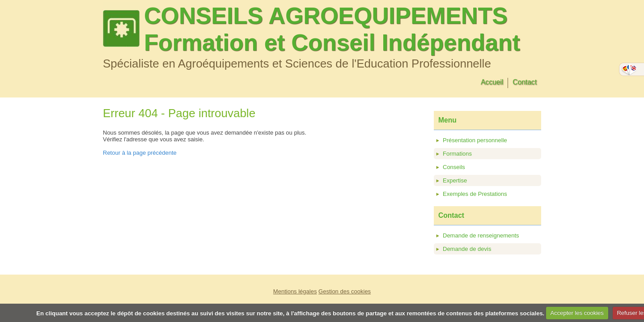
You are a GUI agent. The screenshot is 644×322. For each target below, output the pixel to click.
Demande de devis (467, 249)
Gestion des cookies (345, 291)
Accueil (492, 82)
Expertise (455, 180)
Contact (525, 82)
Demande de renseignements (481, 235)
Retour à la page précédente (140, 153)
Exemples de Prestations (475, 194)
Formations (457, 154)
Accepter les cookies (577, 313)
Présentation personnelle (475, 140)
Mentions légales (295, 291)
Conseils (454, 167)
